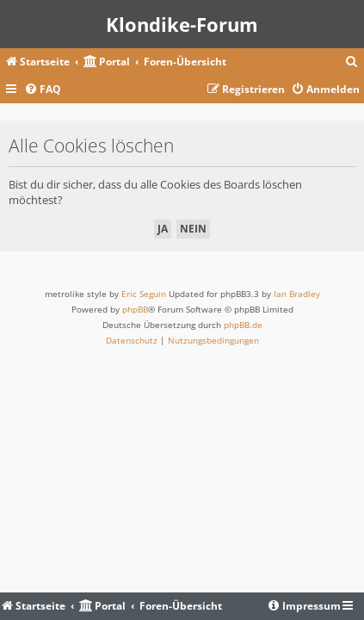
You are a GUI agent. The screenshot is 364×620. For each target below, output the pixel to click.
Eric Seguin (144, 294)
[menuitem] (352, 62)
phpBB (135, 309)
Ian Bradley (297, 294)
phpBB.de (243, 325)
